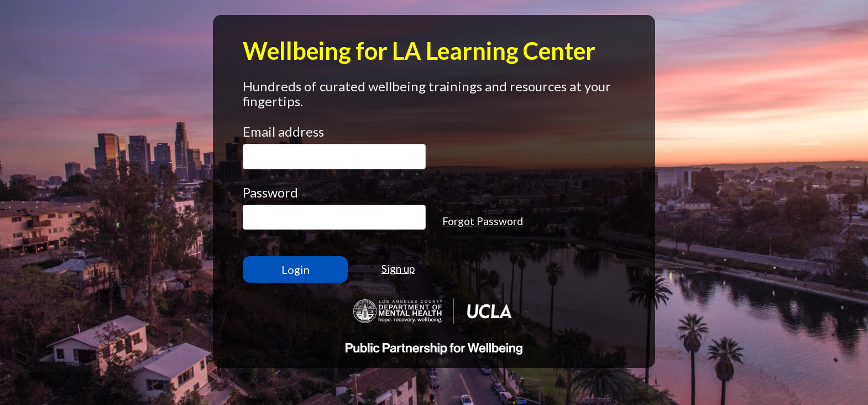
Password (270, 192)
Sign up (398, 269)
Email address (283, 131)
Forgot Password (483, 221)
